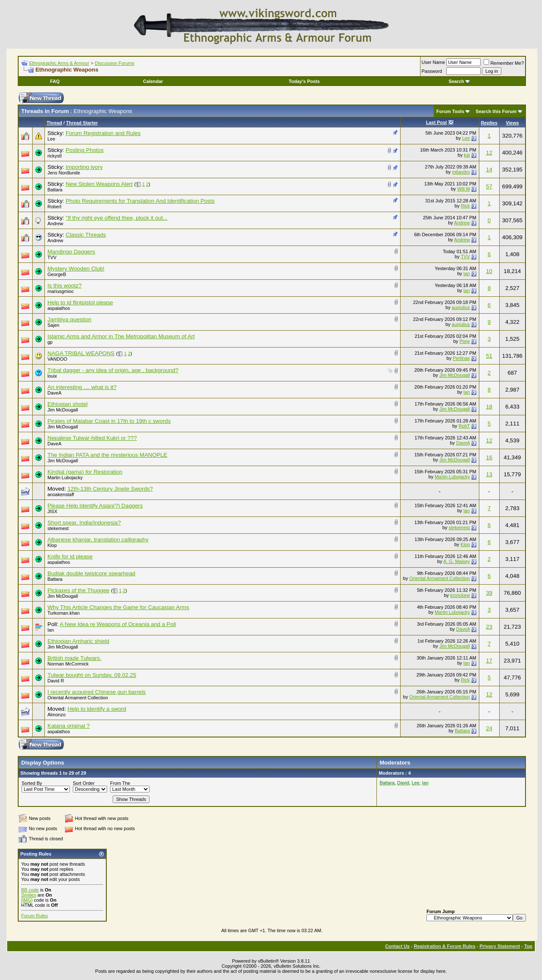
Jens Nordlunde (64, 173)
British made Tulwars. (74, 658)
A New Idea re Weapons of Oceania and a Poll (118, 624)
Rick (465, 206)
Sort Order (84, 783)
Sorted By (32, 783)
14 (489, 170)
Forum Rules (35, 916)
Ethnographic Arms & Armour (59, 63)
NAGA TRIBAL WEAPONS (81, 353)
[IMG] (27, 900)
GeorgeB (57, 274)
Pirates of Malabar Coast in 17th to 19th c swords (109, 421)
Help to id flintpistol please (80, 302)
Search (459, 81)
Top (528, 946)
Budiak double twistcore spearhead (91, 573)
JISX (52, 511)
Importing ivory (84, 167)
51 (489, 356)
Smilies (29, 895)
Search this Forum (496, 111)
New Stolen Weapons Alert (99, 184)
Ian (466, 273)
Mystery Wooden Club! (76, 269)
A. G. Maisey (457, 561)
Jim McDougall (454, 375)
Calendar (153, 81)
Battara (55, 190)
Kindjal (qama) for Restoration (85, 472)
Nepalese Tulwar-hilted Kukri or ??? (92, 438)
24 (489, 728)
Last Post (437, 122)
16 (489, 457)
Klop (52, 545)
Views (512, 123)
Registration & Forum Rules (444, 946)
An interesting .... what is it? (82, 387)
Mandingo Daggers (71, 252)
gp (50, 342)
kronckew (460, 595)
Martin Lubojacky (65, 478)
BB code (30, 890)
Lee (51, 139)
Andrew (55, 224)
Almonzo (57, 715)
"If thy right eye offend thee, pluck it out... (117, 218)
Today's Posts (304, 81)
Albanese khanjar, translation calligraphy (98, 540)
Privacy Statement (499, 946)
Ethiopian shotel (68, 404)
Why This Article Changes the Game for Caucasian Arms (118, 607)
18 (489, 407)
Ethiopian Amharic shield (78, 641)
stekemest (58, 528)
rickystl (55, 156)
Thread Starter (82, 123)
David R (56, 681)
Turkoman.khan (64, 613)
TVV (52, 257)
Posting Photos (85, 150)
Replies (489, 123)
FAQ (55, 81)
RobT (464, 426)
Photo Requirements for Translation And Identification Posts (140, 201)
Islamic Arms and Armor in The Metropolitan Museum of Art (121, 336)
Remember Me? (504, 63)
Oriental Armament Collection (440, 578)
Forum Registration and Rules (103, 133)
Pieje (465, 341)
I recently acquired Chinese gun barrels (97, 692)
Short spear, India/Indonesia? (84, 523)
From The (120, 783)
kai (467, 155)
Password (432, 71)
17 (489, 661)
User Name (434, 62)
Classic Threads (86, 235)
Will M (464, 189)
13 (489, 474)
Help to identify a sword (97, 709)
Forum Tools (451, 111)
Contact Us (397, 946)
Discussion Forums (115, 63)
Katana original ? (69, 726)
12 (489, 153)
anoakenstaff (61, 494)
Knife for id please (70, 556)
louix (52, 376)
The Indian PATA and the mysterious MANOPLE (107, 455)
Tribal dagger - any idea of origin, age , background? (113, 370)
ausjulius (461, 307)
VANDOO (57, 359)
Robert (54, 207)
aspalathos (59, 308)
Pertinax (461, 358)
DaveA (54, 393)
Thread (54, 123)
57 (489, 186)
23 (489, 627)
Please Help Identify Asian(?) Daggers (95, 506)
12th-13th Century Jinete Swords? (110, 489)
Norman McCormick (68, 664)
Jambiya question (69, 319)
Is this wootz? (65, 286)
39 (489, 593)
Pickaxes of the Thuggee (78, 590)
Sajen (53, 325)
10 (489, 271)
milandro (461, 172)
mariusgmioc (61, 291)
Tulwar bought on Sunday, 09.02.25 (92, 675)
